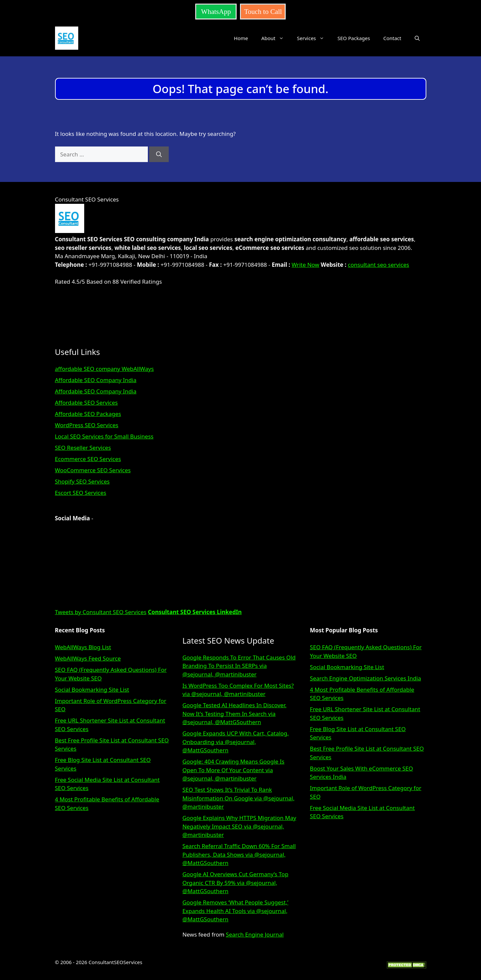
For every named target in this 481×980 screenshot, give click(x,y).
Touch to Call (263, 12)
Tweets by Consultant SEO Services (101, 612)
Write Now (305, 265)
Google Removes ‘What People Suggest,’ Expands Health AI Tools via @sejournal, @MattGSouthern (235, 911)
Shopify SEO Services (82, 481)
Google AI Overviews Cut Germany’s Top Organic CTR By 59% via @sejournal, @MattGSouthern (235, 883)
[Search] (159, 154)
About (276, 38)
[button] (417, 38)
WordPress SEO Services (87, 425)
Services (314, 38)
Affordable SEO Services (87, 403)
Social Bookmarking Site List (92, 690)
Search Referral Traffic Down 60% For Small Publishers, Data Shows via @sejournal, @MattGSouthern (239, 854)
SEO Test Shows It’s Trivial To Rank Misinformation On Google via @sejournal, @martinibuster (238, 798)
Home (241, 38)
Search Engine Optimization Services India (365, 678)
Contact (392, 38)
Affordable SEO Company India (96, 380)
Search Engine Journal (255, 934)
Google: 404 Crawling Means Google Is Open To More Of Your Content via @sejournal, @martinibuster (233, 770)
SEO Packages (354, 38)
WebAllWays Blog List (83, 647)
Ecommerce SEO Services (88, 459)
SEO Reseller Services (83, 448)
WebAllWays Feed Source (88, 658)
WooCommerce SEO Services (93, 470)
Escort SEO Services (81, 493)
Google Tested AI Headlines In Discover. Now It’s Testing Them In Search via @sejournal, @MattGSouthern (234, 714)
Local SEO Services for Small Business (104, 436)
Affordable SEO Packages (88, 414)
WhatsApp (216, 12)
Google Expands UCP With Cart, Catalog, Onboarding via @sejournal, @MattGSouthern (236, 742)
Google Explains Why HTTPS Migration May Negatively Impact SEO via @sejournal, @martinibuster (239, 826)
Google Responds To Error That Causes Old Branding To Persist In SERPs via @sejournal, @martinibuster (239, 666)
